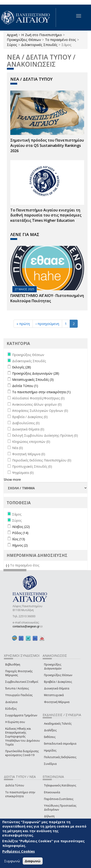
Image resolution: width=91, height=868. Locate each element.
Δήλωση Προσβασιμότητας (56, 818)
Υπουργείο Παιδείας (19, 695)
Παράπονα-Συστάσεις (59, 799)
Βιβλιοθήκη (13, 665)
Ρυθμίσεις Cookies (19, 851)
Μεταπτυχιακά (54, 695)
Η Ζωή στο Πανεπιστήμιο (42, 35)
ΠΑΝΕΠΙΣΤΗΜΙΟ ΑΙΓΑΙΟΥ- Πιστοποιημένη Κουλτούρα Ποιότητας (47, 298)
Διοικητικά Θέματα (57, 688)
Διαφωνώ (33, 861)
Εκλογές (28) (22, 367)
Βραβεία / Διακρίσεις (58, 682)
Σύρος (12, 45)
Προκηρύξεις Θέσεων (24, 40)
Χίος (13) (19, 539)
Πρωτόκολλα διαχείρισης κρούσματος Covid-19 (22, 753)
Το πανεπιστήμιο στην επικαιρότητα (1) (41, 392)
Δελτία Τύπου (15, 785)
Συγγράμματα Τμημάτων (21, 715)
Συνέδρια (50, 764)
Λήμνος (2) (20, 545)
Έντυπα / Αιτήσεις (17, 688)
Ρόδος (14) (20, 533)
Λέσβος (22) (21, 527)
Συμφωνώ (12, 861)
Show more (12, 480)
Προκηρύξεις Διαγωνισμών (53, 666)
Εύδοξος (11, 709)
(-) (8, 565)
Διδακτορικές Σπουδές (39, 45)
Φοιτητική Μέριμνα (57, 702)
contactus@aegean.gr (28, 626)
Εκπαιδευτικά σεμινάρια (60, 744)
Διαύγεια (11, 702)
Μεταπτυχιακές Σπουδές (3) (33, 380)
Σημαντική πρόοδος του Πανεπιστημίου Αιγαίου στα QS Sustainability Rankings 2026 (47, 145)
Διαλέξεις (50, 730)
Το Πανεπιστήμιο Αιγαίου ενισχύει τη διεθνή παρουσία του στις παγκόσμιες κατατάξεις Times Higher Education (46, 215)
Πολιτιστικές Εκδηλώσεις (60, 757)
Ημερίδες (50, 750)
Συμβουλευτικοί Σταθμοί (22, 682)
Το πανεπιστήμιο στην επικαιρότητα (20, 794)
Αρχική (12, 35)
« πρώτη (23, 324)
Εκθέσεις (50, 737)
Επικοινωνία (52, 792)
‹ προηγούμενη (47, 324)
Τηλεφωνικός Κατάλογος (60, 785)
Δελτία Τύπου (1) (25, 386)
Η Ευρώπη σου (15, 722)
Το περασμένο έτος (61, 40)
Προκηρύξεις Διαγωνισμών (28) (36, 373)
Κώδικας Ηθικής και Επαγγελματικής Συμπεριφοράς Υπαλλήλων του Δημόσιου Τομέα (23, 737)
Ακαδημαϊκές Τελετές (58, 724)
